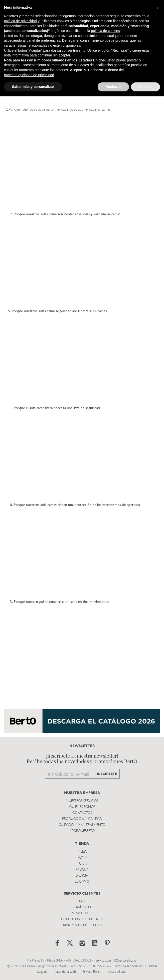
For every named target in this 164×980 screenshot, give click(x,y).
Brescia (82, 876)
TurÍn (82, 864)
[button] (158, 8)
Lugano (82, 882)
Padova (82, 870)
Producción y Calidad (82, 819)
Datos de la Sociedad (129, 966)
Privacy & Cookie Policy (82, 925)
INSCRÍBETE (107, 774)
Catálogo (82, 907)
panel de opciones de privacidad (29, 75)
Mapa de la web (65, 972)
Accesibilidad (117, 972)
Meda (82, 852)
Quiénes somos (82, 807)
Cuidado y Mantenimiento (82, 825)
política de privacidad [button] (20, 21)
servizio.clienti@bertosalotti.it (116, 961)
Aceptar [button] (146, 87)
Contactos (82, 813)
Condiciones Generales (82, 919)
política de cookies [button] (105, 31)
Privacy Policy (92, 972)
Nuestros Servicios (82, 801)
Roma (82, 858)
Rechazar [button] (113, 87)
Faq (82, 901)
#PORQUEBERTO (82, 831)
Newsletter (82, 913)
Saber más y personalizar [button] (33, 87)
